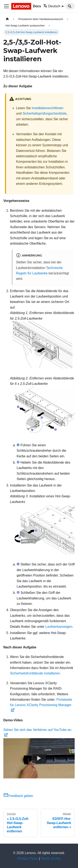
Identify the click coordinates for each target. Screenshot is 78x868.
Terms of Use (51, 859)
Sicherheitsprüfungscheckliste (45, 113)
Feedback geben (18, 796)
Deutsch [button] (52, 6)
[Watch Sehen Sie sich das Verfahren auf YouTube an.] (39, 758)
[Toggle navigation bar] (6, 6)
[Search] (70, 6)
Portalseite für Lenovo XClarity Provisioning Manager (41, 705)
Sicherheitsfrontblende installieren (35, 673)
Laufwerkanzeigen (59, 627)
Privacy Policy (28, 859)
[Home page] (7, 19)
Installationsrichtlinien (48, 108)
